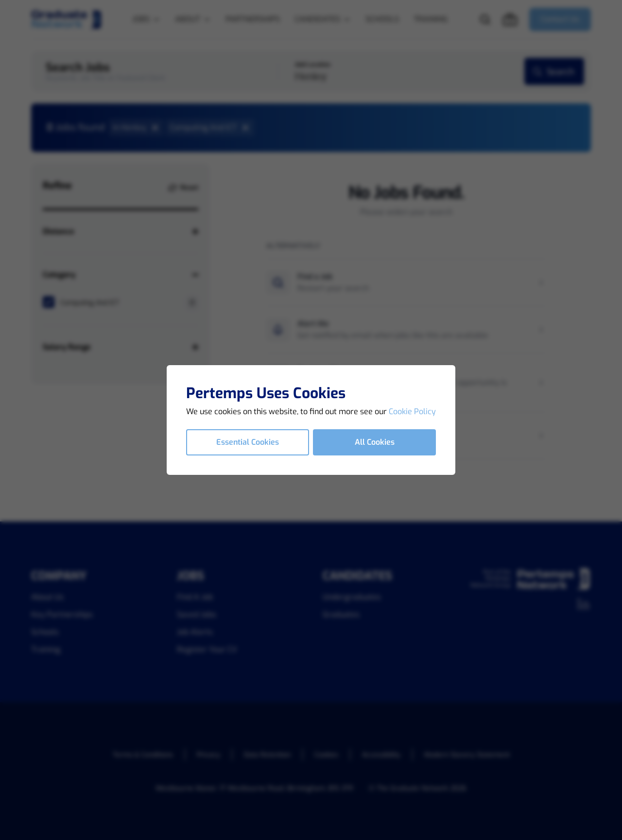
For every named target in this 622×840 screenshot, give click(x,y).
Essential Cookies (248, 442)
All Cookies (375, 442)
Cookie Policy (412, 412)
